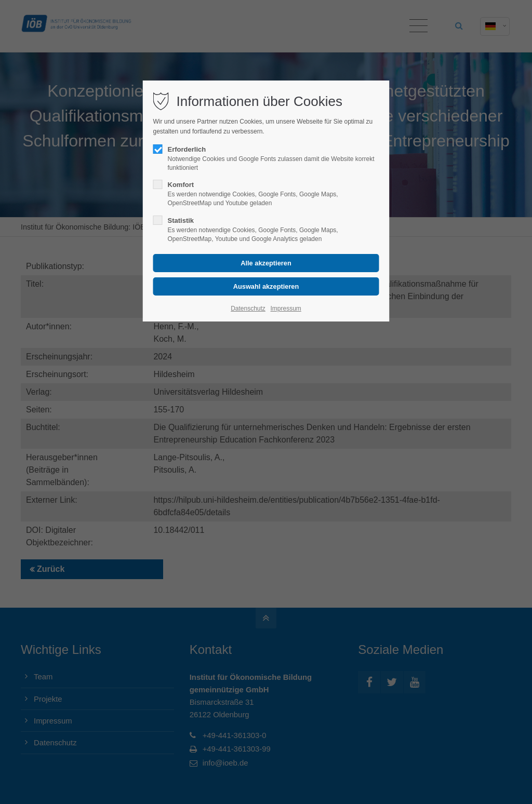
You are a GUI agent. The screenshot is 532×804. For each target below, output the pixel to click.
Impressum (285, 309)
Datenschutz (248, 309)
